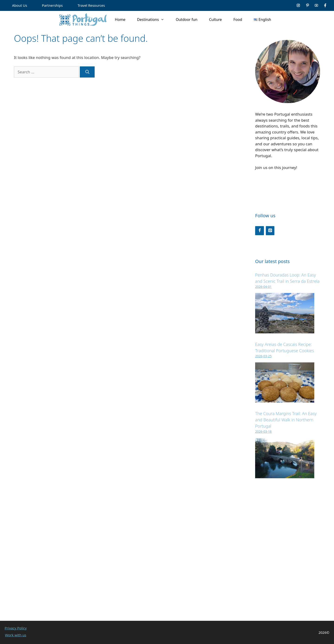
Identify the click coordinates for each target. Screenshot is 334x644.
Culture (215, 20)
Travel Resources (91, 5)
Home (120, 20)
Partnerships (52, 5)
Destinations (154, 20)
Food (238, 20)
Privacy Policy (16, 628)
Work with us (16, 635)
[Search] (87, 72)
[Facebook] (260, 231)
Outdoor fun (187, 20)
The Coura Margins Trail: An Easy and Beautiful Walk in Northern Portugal (286, 420)
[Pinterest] (270, 231)
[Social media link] (298, 5)
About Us (20, 5)
